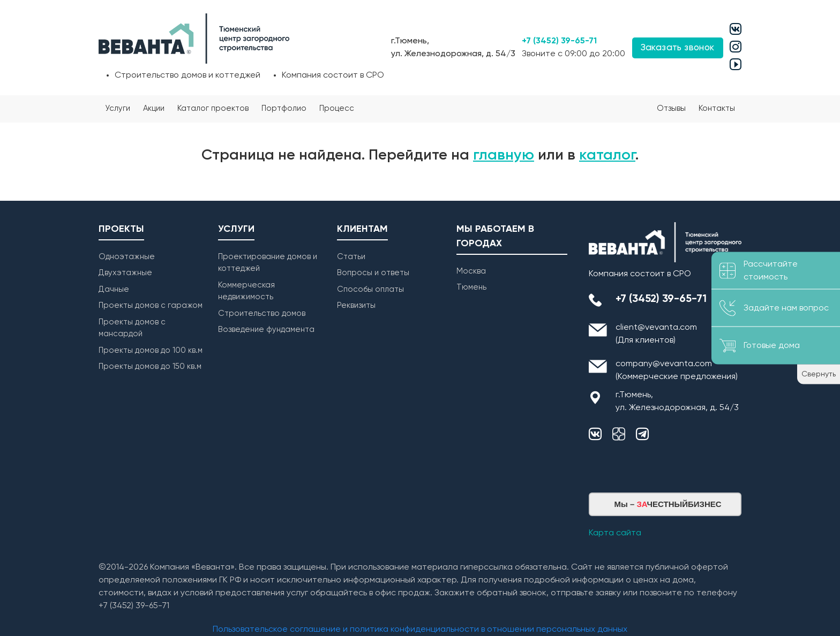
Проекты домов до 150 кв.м (150, 366)
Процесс (337, 108)
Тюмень (471, 287)
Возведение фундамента (266, 330)
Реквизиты (356, 305)
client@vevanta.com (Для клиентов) (656, 334)
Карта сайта (615, 533)
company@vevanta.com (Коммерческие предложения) (677, 370)
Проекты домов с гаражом (151, 305)
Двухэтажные (125, 273)
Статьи (351, 257)
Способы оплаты (370, 289)
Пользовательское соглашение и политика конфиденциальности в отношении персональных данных (420, 630)
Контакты (717, 108)
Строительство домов (262, 313)
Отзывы (671, 108)
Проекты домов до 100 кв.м (151, 350)
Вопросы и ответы (373, 273)
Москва (471, 271)
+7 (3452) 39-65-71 (559, 41)
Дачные (114, 289)
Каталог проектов (213, 108)
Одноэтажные (127, 257)
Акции (154, 108)
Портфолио (284, 108)
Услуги (118, 108)
